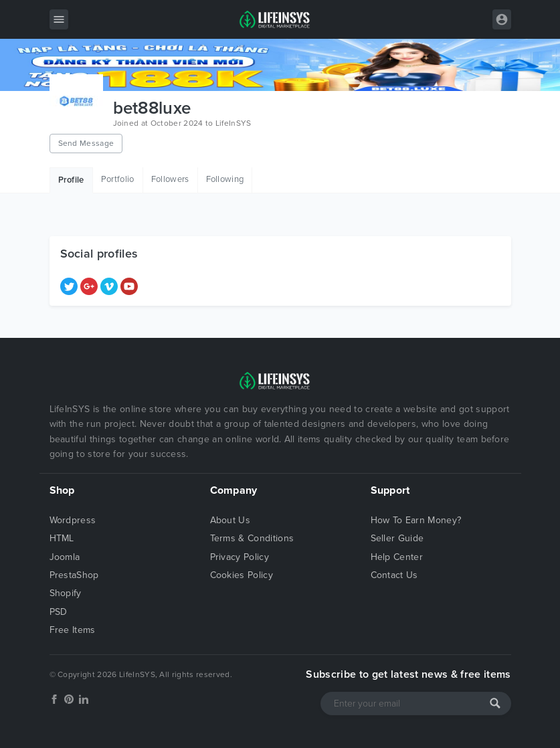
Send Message (86, 143)
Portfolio (118, 179)
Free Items (73, 630)
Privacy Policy (240, 557)
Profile (71, 180)
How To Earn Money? (416, 520)
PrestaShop (74, 575)
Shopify (66, 593)
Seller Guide (397, 538)
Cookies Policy (242, 575)
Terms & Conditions (252, 538)
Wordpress (73, 520)
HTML (62, 538)
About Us (230, 520)
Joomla (65, 557)
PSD (59, 612)
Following (225, 179)
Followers (170, 179)
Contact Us (394, 575)
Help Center (397, 557)
